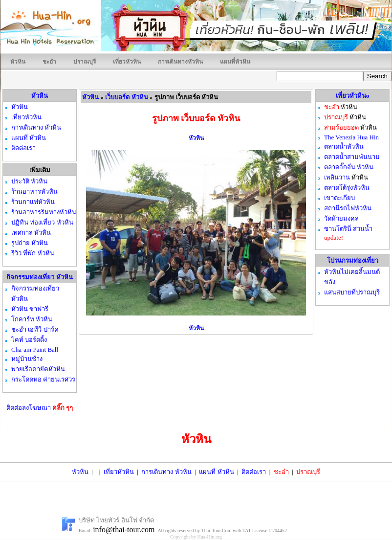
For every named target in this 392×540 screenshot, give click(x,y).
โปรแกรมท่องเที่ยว (353, 260)
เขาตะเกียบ (339, 198)
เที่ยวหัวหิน (127, 62)
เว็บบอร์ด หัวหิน (126, 97)
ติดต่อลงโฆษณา (40, 408)
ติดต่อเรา (254, 472)
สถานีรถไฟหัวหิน (348, 208)
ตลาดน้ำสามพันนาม (352, 157)
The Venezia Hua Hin (351, 137)
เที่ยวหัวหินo (353, 96)
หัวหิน (18, 62)
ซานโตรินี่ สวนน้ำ (348, 229)
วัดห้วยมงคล (341, 218)
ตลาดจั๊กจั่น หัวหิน (349, 167)
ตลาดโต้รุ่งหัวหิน (347, 188)
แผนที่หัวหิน (235, 62)
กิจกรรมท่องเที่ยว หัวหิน (39, 277)
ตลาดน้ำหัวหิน (344, 146)
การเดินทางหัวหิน (180, 62)
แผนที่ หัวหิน (216, 472)
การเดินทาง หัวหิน (166, 472)
